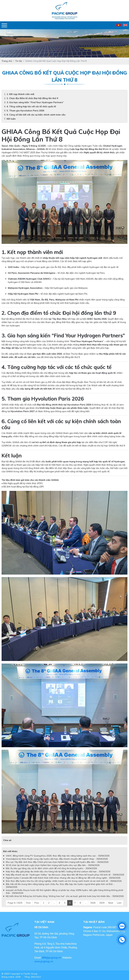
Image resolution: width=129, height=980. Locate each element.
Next (111, 903)
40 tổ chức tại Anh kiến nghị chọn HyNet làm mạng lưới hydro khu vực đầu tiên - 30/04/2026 (53, 865)
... (54, 903)
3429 (102, 903)
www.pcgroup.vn (44, 961)
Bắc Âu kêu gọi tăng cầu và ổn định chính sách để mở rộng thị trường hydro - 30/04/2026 (51, 868)
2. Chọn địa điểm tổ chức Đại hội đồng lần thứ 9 (32, 98)
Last (119, 903)
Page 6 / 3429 (15, 903)
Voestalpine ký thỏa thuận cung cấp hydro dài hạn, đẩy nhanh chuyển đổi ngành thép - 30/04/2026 (57, 859)
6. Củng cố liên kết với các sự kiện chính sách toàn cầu (36, 115)
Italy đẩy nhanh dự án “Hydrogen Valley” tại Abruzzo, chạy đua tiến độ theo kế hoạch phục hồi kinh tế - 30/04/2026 (65, 875)
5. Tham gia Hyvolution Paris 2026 (25, 111)
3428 (93, 903)
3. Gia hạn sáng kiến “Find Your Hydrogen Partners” (35, 102)
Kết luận (11, 119)
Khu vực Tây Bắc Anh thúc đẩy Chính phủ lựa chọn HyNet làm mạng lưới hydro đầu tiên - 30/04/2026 (57, 862)
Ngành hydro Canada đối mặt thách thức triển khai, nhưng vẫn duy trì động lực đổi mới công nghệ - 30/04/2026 (63, 878)
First (28, 903)
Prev (37, 903)
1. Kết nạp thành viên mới (20, 94)
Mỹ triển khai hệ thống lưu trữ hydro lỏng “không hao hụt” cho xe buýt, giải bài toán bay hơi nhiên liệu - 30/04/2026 (65, 896)
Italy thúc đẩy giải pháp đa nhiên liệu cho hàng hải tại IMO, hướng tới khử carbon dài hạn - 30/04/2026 (58, 871)
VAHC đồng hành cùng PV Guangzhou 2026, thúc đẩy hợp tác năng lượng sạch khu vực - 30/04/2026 (58, 856)
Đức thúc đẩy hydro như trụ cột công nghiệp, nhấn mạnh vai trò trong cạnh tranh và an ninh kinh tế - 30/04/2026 (64, 881)
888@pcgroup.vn (51, 957)
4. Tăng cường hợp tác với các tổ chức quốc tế (31, 106)
